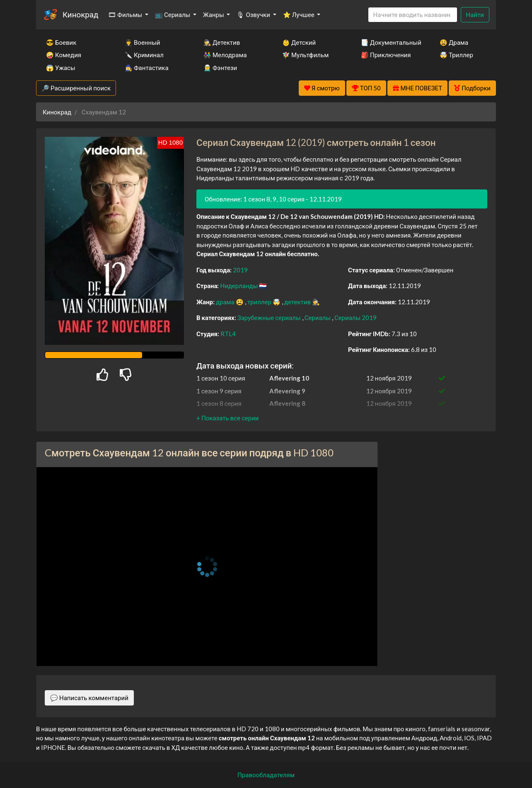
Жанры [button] (214, 15)
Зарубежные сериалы (270, 318)
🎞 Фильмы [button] (126, 15)
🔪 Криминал (144, 55)
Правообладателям (266, 775)
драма (226, 302)
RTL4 (228, 334)
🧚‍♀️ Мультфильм (305, 55)
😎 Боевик (61, 42)
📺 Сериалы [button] (173, 15)
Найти (475, 15)
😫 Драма (454, 42)
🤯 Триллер (456, 55)
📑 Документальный (389, 42)
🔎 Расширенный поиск (76, 88)
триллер (260, 302)
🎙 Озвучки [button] (254, 15)
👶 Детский (299, 42)
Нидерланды (239, 286)
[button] (227, 418)
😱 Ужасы (61, 68)
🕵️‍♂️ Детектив (222, 42)
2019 (240, 270)
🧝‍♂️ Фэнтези (220, 68)
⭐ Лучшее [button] (299, 15)
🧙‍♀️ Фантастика (147, 68)
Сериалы (318, 318)
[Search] (413, 15)
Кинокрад (80, 14)
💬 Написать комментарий (89, 698)
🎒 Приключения (386, 55)
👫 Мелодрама (225, 55)
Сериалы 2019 (355, 318)
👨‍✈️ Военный (142, 42)
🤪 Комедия (64, 55)
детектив (298, 302)
